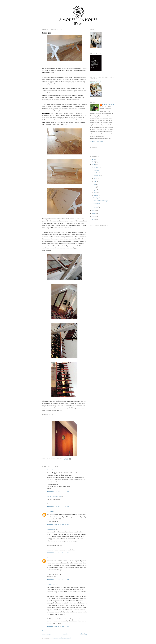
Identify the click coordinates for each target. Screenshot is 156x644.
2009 (94, 213)
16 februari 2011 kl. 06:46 (58, 626)
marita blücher (51, 529)
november (97, 170)
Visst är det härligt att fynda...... (102, 201)
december (97, 167)
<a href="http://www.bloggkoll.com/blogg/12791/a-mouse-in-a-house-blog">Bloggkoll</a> (91, 150)
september (97, 176)
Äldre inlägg (83, 634)
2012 (94, 162)
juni (95, 184)
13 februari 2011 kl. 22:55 (58, 524)
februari (96, 195)
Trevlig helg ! (97, 198)
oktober (96, 173)
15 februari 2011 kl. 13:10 (58, 579)
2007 (94, 219)
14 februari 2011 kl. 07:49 (58, 553)
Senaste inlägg (46, 634)
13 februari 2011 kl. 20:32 (58, 507)
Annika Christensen (53, 470)
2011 (94, 165)
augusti (96, 178)
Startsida (65, 634)
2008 (94, 216)
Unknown (50, 511)
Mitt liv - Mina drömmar (54, 496)
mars (95, 193)
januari (96, 207)
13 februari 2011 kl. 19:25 (58, 491)
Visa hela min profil (97, 141)
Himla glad (47, 33)
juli (95, 181)
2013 (94, 159)
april (95, 190)
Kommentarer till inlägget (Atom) (61, 638)
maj (95, 187)
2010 (94, 211)
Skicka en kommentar (48, 631)
